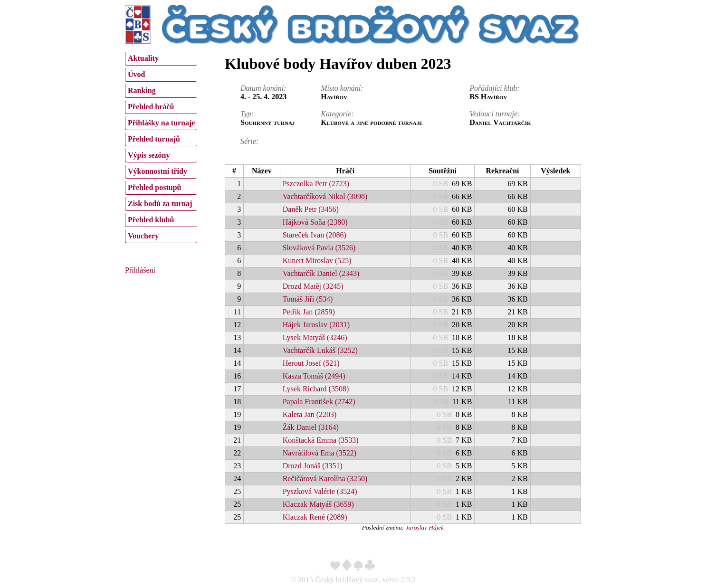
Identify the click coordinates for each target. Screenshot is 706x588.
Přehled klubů (151, 220)
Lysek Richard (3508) (316, 389)
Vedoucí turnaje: (495, 114)
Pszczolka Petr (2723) (316, 184)
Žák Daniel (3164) (311, 427)
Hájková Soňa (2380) (315, 222)
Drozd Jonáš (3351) (313, 466)
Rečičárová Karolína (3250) (325, 479)
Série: (249, 141)
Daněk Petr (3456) (311, 209)
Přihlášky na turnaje (161, 123)
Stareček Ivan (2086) (315, 235)
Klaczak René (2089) (315, 517)
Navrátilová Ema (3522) (320, 453)
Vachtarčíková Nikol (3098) (325, 196)
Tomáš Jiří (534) (308, 299)
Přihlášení (140, 270)
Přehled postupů (154, 187)
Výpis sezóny (149, 155)
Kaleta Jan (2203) (310, 414)
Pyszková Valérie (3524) (320, 491)
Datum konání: (263, 88)
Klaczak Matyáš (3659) (318, 504)
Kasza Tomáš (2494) (314, 376)
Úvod (136, 74)
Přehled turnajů (154, 139)
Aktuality (143, 58)
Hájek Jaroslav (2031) (316, 325)
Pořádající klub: (494, 88)
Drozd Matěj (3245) (313, 286)
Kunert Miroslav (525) (317, 261)
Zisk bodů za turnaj (160, 204)
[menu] (161, 146)
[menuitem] (161, 59)
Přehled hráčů (151, 107)
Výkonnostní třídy (157, 171)
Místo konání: (342, 88)
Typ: (247, 114)
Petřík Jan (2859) (309, 312)
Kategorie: (337, 114)
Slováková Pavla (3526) (319, 248)
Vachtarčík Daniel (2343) (321, 273)
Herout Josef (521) (311, 363)
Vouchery (143, 236)
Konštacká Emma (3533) (321, 440)
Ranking (142, 90)
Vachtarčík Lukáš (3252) (320, 350)
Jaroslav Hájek (425, 527)
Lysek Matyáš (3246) (315, 337)
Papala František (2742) (319, 402)
